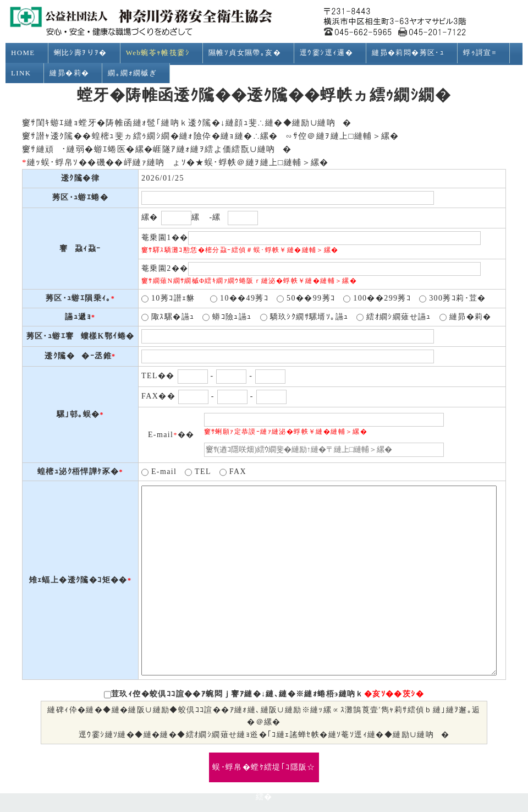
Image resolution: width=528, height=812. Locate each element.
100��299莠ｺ (377, 299)
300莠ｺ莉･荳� (453, 299)
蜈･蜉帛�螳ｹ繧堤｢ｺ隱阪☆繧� (264, 773)
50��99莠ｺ (306, 299)
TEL (198, 472)
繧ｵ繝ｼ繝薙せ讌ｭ (394, 318)
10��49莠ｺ (239, 299)
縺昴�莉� (74, 73)
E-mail (159, 472)
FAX (233, 472)
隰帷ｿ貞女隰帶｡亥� (249, 53)
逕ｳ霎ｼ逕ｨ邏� (331, 53)
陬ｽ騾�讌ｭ (168, 318)
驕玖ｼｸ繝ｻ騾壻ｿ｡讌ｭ (304, 318)
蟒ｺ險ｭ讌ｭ (227, 318)
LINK (26, 73)
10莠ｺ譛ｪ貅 (172, 299)
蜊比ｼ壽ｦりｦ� (85, 53)
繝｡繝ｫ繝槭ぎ (137, 73)
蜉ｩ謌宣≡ (484, 53)
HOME (28, 53)
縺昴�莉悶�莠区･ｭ (413, 53)
